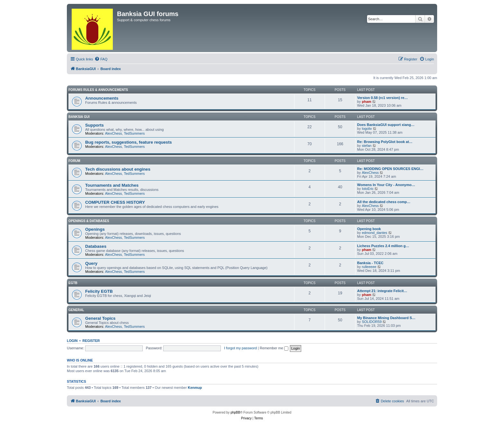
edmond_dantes (375, 233)
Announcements (102, 98)
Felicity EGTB (99, 291)
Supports (94, 125)
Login (72, 341)
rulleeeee (369, 267)
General (76, 310)
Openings (95, 229)
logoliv (367, 129)
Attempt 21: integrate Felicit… (382, 291)
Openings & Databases (89, 221)
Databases (96, 246)
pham (367, 102)
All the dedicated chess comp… (384, 202)
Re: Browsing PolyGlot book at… (385, 142)
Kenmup (195, 388)
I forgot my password (240, 348)
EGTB (73, 283)
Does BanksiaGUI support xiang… (386, 125)
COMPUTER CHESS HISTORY (115, 202)
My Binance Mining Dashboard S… (386, 318)
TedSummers (134, 133)
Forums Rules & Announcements (98, 90)
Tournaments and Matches (112, 185)
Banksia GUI (79, 117)
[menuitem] (101, 59)
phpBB (235, 412)
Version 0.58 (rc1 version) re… (382, 98)
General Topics (100, 318)
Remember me (274, 348)
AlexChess (114, 133)
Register (91, 341)
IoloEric (368, 189)
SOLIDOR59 (372, 322)
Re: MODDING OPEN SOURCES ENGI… (390, 169)
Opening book (369, 229)
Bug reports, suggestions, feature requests (129, 142)
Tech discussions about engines (118, 169)
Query (91, 263)
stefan (367, 146)
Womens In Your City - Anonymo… (386, 185)
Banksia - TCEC (370, 263)
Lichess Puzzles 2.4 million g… (383, 246)
